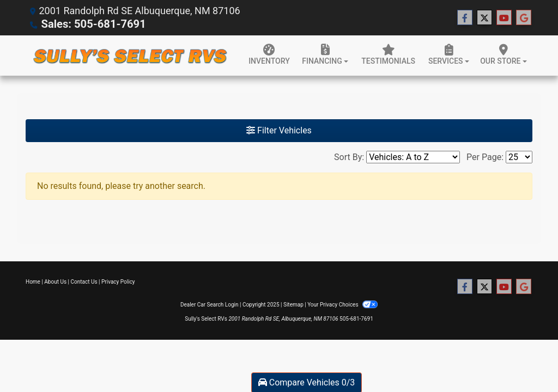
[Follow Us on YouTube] (504, 17)
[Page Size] (519, 157)
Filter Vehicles (279, 130)
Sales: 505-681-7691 (87, 24)
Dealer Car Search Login (210, 304)
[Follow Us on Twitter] (484, 17)
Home (33, 281)
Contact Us (84, 281)
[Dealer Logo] (129, 55)
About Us (55, 281)
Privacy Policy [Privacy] (118, 281)
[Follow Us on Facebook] (465, 17)
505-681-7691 (356, 318)
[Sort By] (413, 157)
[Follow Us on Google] (524, 17)
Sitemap (293, 304)
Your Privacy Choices (342, 304)
